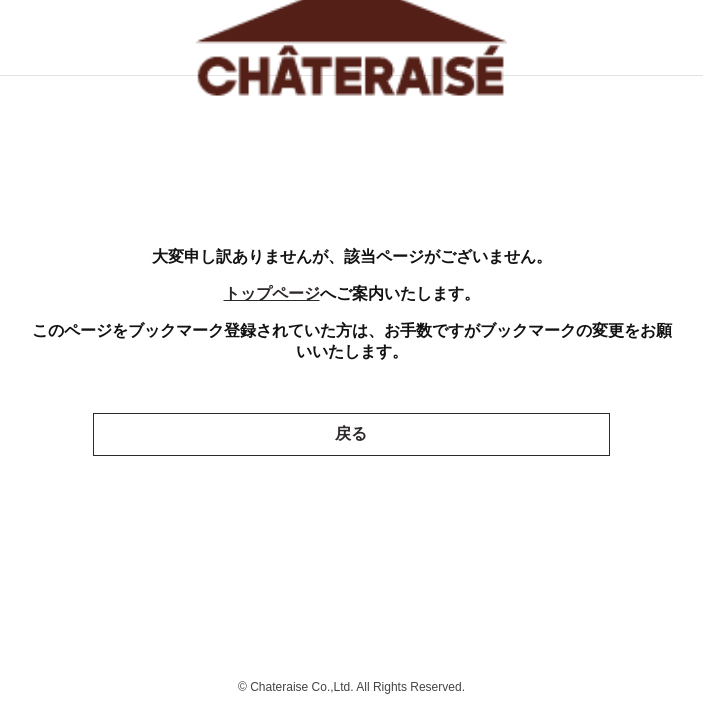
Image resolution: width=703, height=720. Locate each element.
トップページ (272, 293)
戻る (351, 433)
